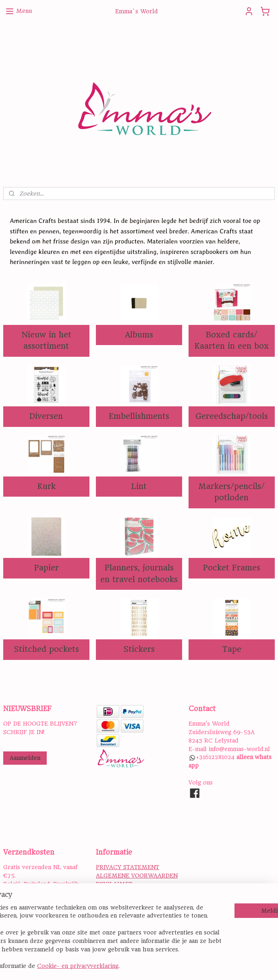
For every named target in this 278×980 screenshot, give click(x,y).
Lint (139, 486)
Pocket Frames (231, 568)
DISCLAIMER (114, 884)
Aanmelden (25, 758)
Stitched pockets (46, 649)
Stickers (139, 649)
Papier (46, 568)
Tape (232, 649)
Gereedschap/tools (232, 416)
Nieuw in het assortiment (46, 341)
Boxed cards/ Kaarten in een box (231, 341)
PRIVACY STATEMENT (128, 867)
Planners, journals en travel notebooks (139, 574)
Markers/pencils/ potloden (231, 492)
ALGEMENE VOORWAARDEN (137, 876)
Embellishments (139, 416)
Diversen (46, 416)
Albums (139, 335)
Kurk (46, 486)
